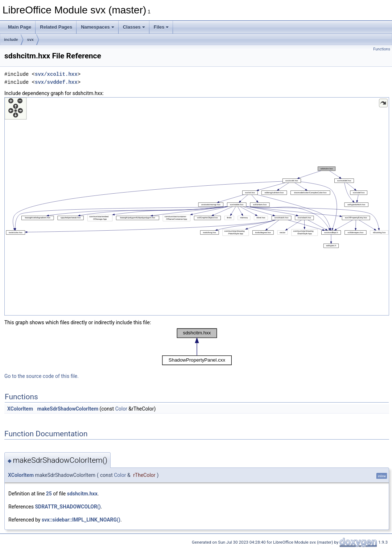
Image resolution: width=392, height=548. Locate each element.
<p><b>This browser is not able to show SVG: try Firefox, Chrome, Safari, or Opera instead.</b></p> (197, 206)
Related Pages (56, 27)
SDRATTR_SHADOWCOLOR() (68, 507)
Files (161, 27)
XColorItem (20, 409)
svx (30, 40)
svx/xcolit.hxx (56, 74)
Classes (134, 27)
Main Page (20, 27)
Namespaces (98, 27)
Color (121, 409)
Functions (382, 49)
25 (49, 494)
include (11, 40)
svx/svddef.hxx (56, 82)
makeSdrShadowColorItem (68, 409)
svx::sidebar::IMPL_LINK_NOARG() (81, 520)
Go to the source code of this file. (42, 376)
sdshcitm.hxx (82, 494)
